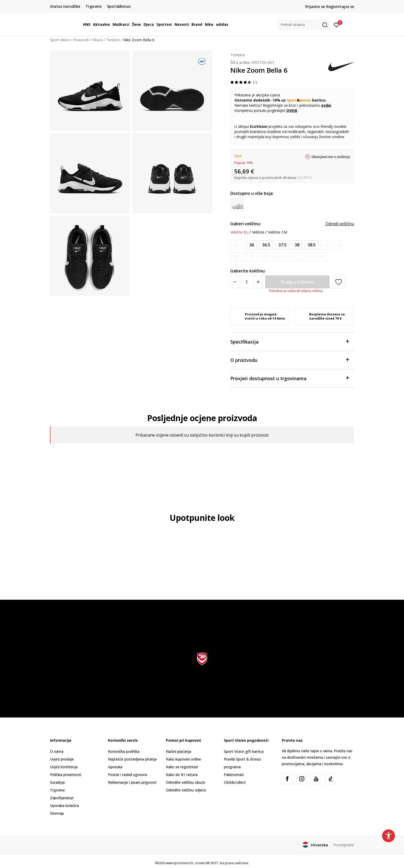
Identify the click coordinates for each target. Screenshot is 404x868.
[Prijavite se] (337, 24)
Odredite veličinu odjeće (186, 790)
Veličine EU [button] (239, 232)
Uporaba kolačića (64, 806)
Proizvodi (81, 40)
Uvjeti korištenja (64, 767)
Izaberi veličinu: (246, 224)
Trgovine (57, 790)
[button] (304, 25)
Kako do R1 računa (182, 775)
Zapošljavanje (62, 798)
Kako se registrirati (182, 767)
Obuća (97, 40)
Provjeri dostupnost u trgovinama (290, 378)
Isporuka (115, 767)
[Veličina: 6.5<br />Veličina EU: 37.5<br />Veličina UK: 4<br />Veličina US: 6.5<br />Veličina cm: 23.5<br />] (283, 245)
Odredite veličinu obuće (186, 782)
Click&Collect (235, 782)
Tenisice (113, 40)
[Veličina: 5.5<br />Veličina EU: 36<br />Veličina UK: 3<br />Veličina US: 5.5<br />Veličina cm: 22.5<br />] (252, 245)
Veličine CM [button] (277, 232)
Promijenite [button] (344, 845)
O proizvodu (290, 360)
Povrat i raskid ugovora (128, 775)
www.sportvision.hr (180, 863)
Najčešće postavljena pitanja (132, 759)
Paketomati (234, 775)
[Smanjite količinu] (235, 282)
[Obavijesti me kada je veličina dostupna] (237, 245)
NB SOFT (212, 863)
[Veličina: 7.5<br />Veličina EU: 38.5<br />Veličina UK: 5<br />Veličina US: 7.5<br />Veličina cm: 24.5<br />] (312, 245)
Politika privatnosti (66, 775)
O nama (57, 751)
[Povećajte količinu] (258, 282)
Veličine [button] (258, 232)
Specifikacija (290, 341)
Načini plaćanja (179, 751)
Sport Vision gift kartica (244, 751)
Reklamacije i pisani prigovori (132, 782)
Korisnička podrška (124, 751)
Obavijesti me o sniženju (331, 157)
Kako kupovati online (183, 759)
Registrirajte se (340, 7)
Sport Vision (60, 40)
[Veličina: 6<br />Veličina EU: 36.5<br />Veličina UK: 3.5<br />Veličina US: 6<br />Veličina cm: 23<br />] (266, 245)
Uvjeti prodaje (62, 759)
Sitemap (57, 813)
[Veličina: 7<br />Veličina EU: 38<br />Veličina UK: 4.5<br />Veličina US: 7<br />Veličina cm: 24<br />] (297, 245)
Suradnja (57, 782)
